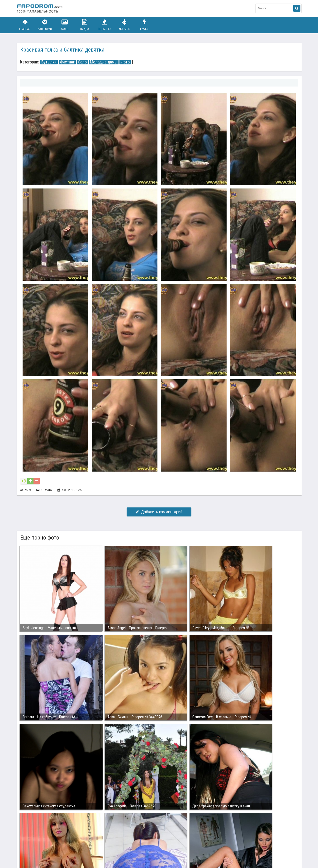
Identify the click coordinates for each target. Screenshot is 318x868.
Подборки (104, 25)
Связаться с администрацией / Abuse (45, 842)
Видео (85, 25)
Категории (45, 25)
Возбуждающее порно (98, 846)
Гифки (144, 25)
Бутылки (49, 62)
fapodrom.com (40, 8)
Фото (65, 25)
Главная (25, 25)
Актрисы (124, 25)
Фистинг (67, 62)
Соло (82, 62)
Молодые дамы (104, 62)
